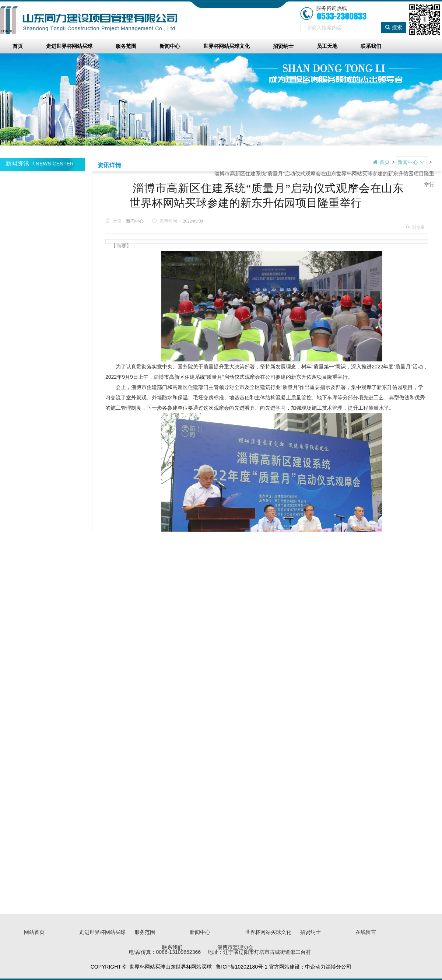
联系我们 (371, 46)
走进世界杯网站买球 (69, 46)
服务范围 (126, 46)
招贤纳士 (283, 46)
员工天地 (327, 46)
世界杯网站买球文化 (227, 46)
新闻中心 (170, 46)
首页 (18, 46)
